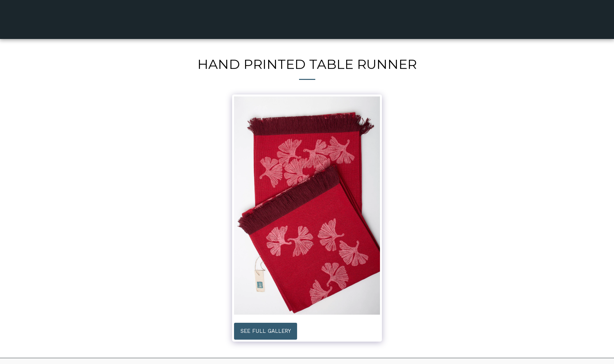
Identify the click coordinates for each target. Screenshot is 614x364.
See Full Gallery (266, 331)
